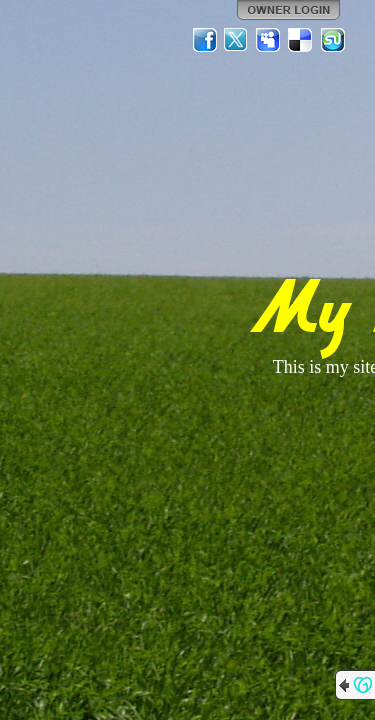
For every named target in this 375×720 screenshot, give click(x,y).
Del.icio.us (301, 40)
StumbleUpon (333, 40)
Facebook (205, 40)
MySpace (269, 40)
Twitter (237, 40)
